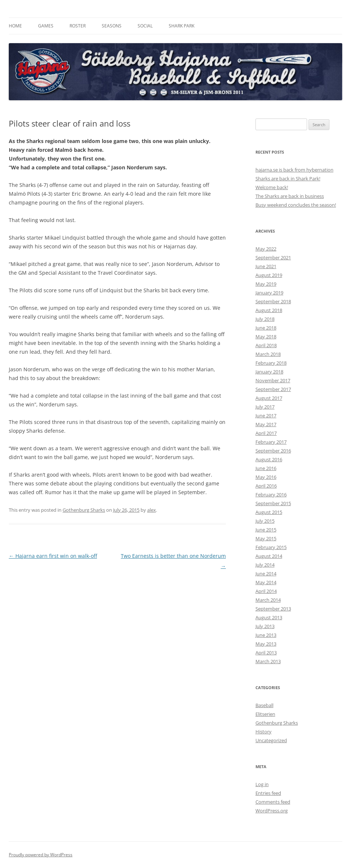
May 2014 (266, 582)
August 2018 (269, 310)
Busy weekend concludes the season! (296, 205)
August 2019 (269, 275)
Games (46, 26)
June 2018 (266, 328)
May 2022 (266, 249)
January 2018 (269, 372)
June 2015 (266, 530)
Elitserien (265, 714)
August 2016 (269, 459)
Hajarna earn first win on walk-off (53, 556)
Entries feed (268, 793)
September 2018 (273, 301)
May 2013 (266, 644)
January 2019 (269, 293)
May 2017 (266, 424)
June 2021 (266, 266)
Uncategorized (271, 740)
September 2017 (273, 389)
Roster (78, 26)
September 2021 (273, 258)
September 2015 (273, 503)
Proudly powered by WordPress (41, 855)
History (264, 732)
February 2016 (271, 495)
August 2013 (269, 617)
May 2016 (266, 477)
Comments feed (273, 802)
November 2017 (273, 380)
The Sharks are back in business (290, 196)
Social (145, 26)
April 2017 (266, 433)
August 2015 (269, 512)
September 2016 (273, 451)
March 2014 (268, 600)
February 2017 (271, 442)
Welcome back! (272, 187)
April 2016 (266, 486)
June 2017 (266, 416)
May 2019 (266, 284)
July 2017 (265, 407)
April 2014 (266, 591)
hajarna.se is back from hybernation (294, 170)
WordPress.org (272, 811)
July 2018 (265, 319)
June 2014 (266, 574)
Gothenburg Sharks (84, 510)
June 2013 (266, 635)
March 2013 (268, 661)
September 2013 (273, 609)
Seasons (112, 26)
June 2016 (266, 468)
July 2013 (265, 626)
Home (15, 26)
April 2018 (266, 345)
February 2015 (271, 547)
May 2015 (266, 538)
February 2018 (271, 363)
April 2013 (266, 653)
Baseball (264, 705)
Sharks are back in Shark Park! (288, 179)
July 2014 (265, 565)
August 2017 (269, 398)
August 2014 (269, 556)
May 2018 (266, 337)
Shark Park (182, 26)
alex (152, 510)
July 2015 (265, 521)
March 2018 (268, 354)
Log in (262, 784)
